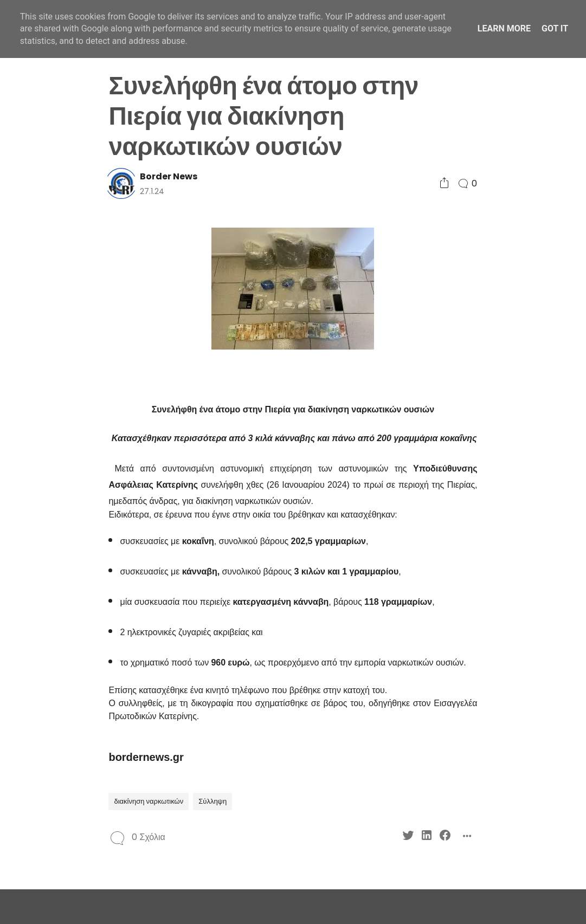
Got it (555, 28)
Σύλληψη (212, 801)
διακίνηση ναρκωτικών (149, 801)
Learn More (504, 28)
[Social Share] (444, 183)
